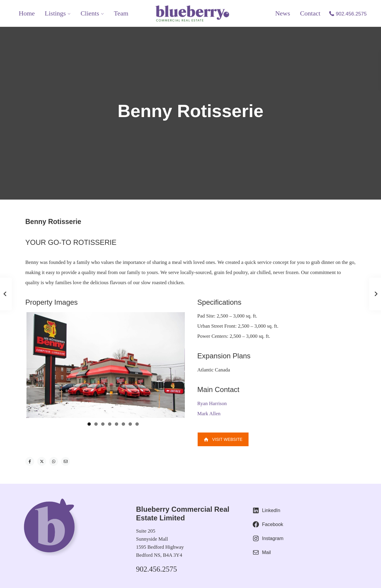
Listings (55, 13)
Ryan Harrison (212, 403)
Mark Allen (209, 414)
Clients (90, 13)
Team (121, 13)
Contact (310, 13)
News (282, 13)
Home (27, 13)
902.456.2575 (351, 14)
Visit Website (223, 439)
